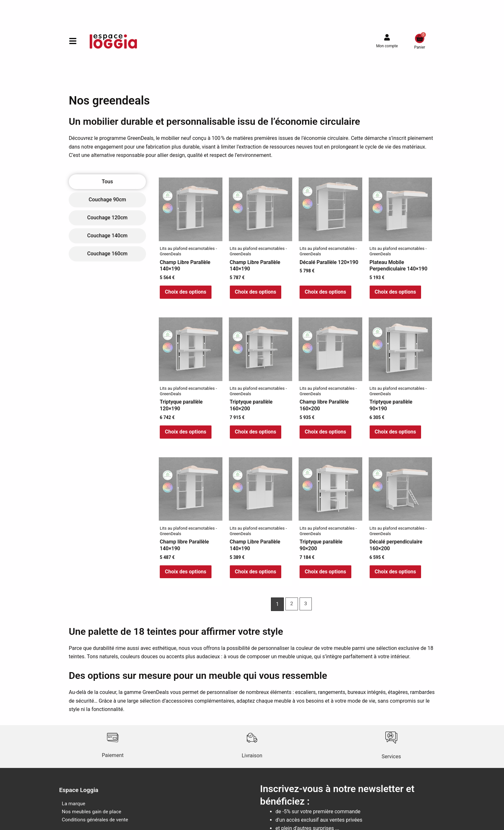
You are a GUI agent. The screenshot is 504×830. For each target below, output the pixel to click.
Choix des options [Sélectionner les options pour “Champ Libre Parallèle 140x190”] (186, 293)
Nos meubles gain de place (90, 816)
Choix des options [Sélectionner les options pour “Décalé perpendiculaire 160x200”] (396, 575)
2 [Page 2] (291, 608)
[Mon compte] (387, 37)
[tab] (107, 182)
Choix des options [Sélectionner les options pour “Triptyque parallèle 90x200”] (325, 575)
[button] (73, 42)
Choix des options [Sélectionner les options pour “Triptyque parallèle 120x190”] (186, 434)
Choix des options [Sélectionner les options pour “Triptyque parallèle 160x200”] (256, 434)
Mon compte (387, 46)
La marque (71, 808)
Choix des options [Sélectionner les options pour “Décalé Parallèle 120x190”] (325, 293)
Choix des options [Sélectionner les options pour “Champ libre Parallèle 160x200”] (325, 434)
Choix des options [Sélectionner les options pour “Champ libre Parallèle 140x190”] (186, 575)
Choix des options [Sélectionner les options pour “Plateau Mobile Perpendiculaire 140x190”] (396, 293)
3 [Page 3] (306, 608)
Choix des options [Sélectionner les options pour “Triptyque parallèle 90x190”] (396, 434)
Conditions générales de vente (94, 825)
